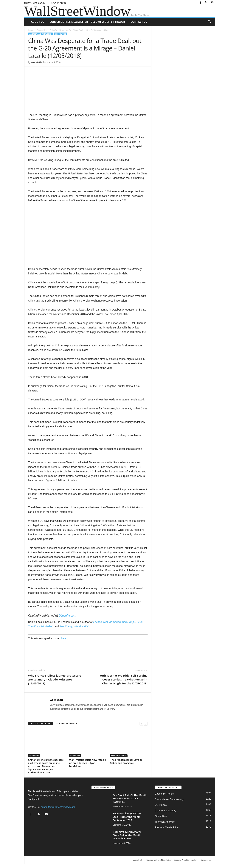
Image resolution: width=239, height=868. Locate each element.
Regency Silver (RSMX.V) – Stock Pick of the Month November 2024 (128, 835)
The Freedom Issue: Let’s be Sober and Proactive (127, 761)
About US (38, 22)
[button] (209, 22)
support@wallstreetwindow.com (58, 807)
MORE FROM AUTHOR (67, 723)
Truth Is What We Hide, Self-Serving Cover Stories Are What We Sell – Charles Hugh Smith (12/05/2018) (123, 679)
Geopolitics (42, 30)
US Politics (161, 805)
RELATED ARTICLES (41, 723)
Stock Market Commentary (169, 799)
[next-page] (146, 724)
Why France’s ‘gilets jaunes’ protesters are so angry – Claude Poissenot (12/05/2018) (55, 679)
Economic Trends (119, 756)
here (64, 638)
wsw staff (36, 62)
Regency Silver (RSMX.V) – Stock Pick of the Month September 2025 (128, 817)
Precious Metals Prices (167, 827)
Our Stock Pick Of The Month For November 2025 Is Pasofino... (130, 798)
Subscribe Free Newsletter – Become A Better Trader (87, 22)
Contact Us (139, 22)
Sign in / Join (59, 3)
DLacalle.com (67, 615)
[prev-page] (141, 724)
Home (31, 30)
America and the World (41, 34)
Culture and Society (166, 811)
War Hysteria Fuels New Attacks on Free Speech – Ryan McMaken (88, 763)
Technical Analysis (165, 822)
